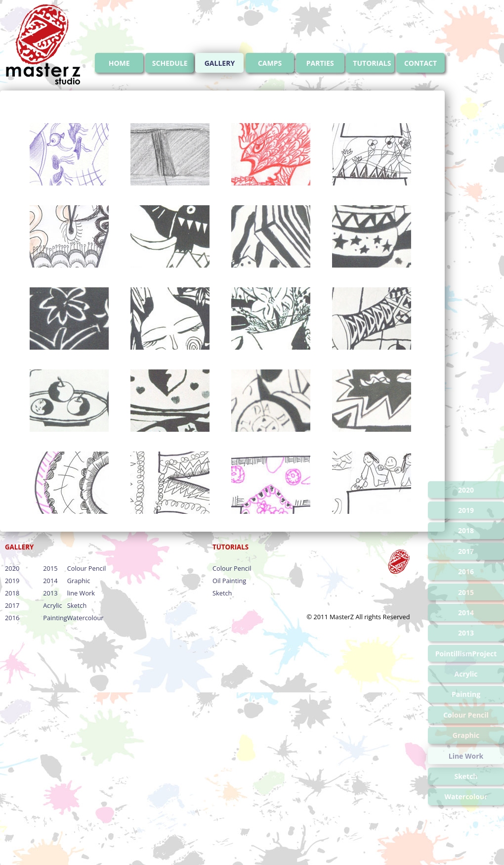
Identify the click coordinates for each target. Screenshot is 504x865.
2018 (12, 593)
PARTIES (320, 63)
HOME (119, 63)
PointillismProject (466, 654)
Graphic (79, 581)
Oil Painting (229, 581)
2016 (12, 618)
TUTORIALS (372, 63)
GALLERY (220, 63)
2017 (12, 605)
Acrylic (52, 605)
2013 (50, 593)
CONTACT (420, 63)
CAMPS (270, 63)
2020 (12, 568)
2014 (50, 581)
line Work (81, 593)
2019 (12, 581)
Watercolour (85, 618)
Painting (55, 618)
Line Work (466, 756)
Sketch (77, 605)
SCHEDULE (170, 63)
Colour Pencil (86, 568)
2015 (50, 568)
